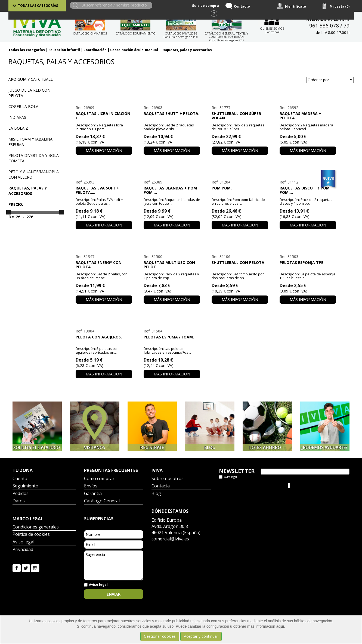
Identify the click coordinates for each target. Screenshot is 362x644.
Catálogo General (102, 501)
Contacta (161, 486)
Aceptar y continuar (201, 636)
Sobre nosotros (168, 479)
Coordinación (95, 50)
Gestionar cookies (160, 636)
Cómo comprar (99, 479)
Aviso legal (23, 542)
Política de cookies (31, 535)
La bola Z (18, 128)
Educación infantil (64, 50)
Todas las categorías (38, 6)
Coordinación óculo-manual (134, 50)
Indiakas (17, 117)
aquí (280, 626)
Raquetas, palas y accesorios (187, 50)
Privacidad (23, 550)
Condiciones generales (36, 527)
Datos (19, 501)
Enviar (114, 594)
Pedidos (21, 494)
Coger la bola (23, 106)
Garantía (93, 494)
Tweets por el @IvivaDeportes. (246, 485)
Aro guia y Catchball (31, 79)
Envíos (91, 486)
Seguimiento (25, 486)
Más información (104, 150)
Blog (156, 494)
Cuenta (20, 479)
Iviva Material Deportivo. (311, 485)
